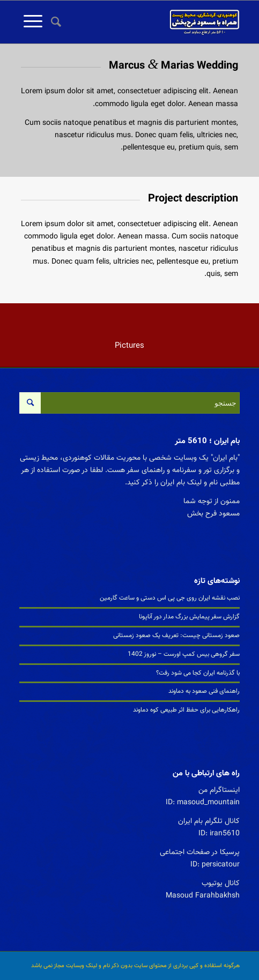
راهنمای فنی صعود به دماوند (204, 691)
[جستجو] (54, 22)
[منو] (31, 22)
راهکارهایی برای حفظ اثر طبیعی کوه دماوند (186, 710)
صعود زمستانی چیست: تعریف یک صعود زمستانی (176, 635)
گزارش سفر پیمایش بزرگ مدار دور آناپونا (189, 617)
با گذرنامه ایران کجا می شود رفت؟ (198, 673)
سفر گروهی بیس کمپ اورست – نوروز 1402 (184, 654)
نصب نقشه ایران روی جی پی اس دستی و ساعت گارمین (170, 598)
